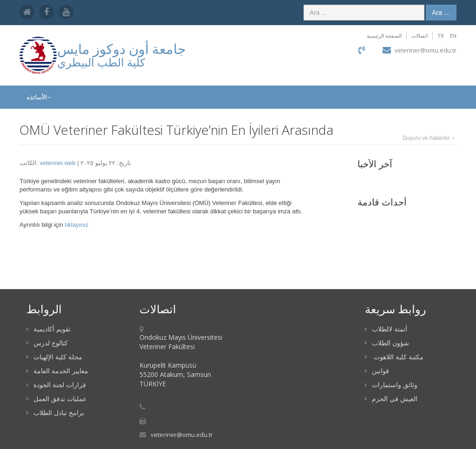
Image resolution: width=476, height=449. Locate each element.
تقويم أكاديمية (49, 329)
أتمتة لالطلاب (386, 329)
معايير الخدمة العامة (57, 371)
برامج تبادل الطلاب (55, 413)
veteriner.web (57, 163)
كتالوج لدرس (47, 343)
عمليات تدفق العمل (56, 399)
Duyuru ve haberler (426, 138)
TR (441, 36)
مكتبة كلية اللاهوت (394, 357)
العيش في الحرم (391, 399)
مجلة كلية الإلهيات (54, 357)
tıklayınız (76, 225)
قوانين (377, 371)
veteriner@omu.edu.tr (426, 50)
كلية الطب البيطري (101, 62)
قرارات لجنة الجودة (56, 385)
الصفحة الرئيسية (384, 36)
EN (453, 36)
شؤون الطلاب (387, 343)
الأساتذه (39, 97)
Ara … (441, 13)
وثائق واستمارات (391, 385)
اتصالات (420, 36)
